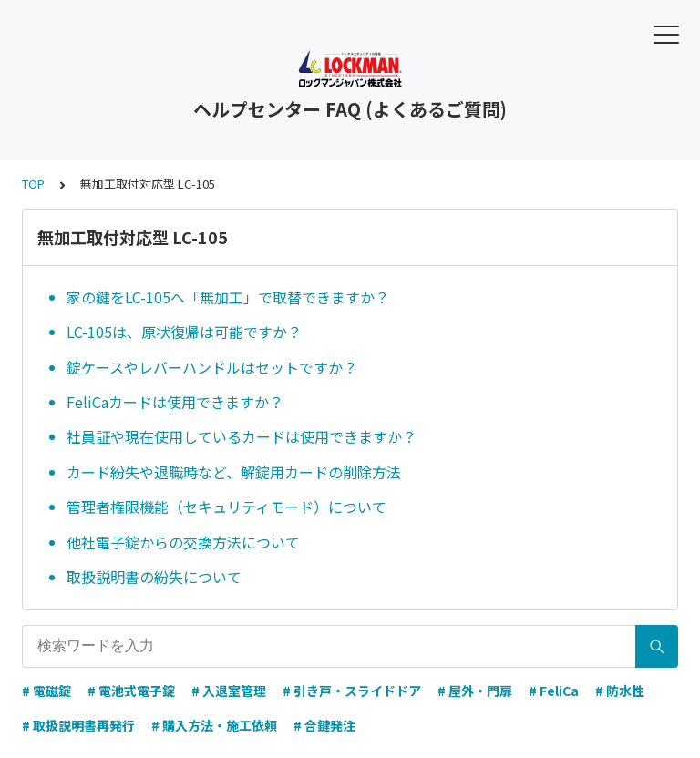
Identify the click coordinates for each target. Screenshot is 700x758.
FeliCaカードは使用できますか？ (175, 402)
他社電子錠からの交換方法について (183, 542)
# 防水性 (620, 691)
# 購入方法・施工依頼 (214, 725)
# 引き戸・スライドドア (352, 691)
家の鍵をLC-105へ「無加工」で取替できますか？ (228, 297)
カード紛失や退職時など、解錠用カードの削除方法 (234, 472)
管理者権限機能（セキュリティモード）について (226, 507)
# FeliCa (554, 691)
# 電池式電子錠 (131, 691)
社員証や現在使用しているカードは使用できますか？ (242, 436)
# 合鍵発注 (324, 725)
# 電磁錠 (46, 691)
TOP (33, 184)
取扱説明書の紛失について (154, 577)
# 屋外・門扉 (475, 691)
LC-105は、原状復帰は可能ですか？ (184, 332)
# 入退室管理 (229, 691)
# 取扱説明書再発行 (78, 725)
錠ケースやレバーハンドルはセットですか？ (212, 367)
